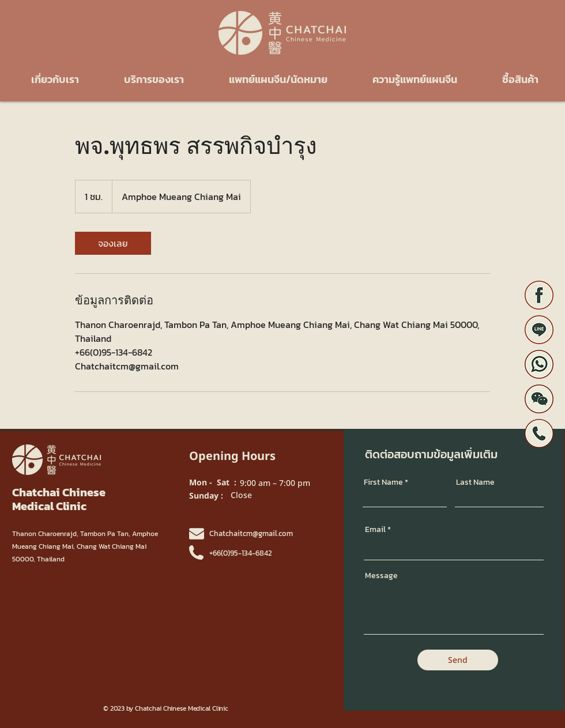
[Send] (458, 660)
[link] (113, 243)
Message (381, 576)
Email (375, 530)
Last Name (475, 482)
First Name (383, 482)
